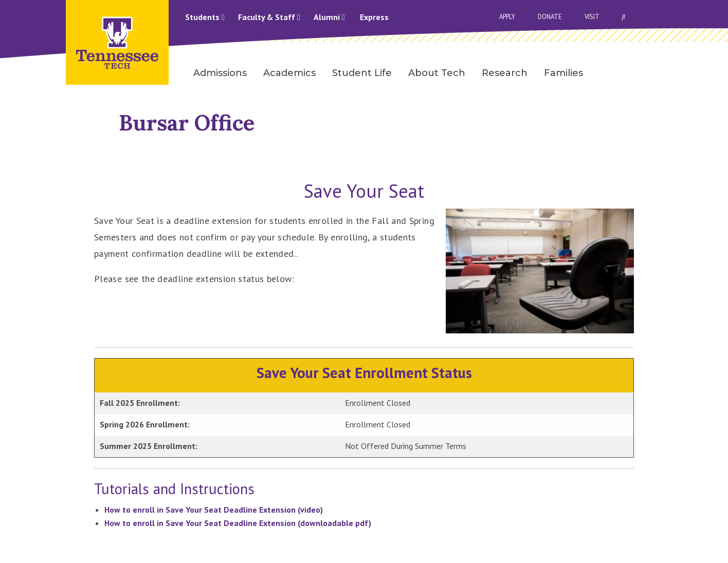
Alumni (329, 17)
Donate (550, 17)
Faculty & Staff (269, 17)
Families (563, 73)
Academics (289, 73)
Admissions (220, 73)
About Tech (437, 73)
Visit (592, 17)
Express (374, 17)
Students (205, 17)
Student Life (362, 73)
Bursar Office (187, 123)
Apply (507, 17)
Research (505, 73)
